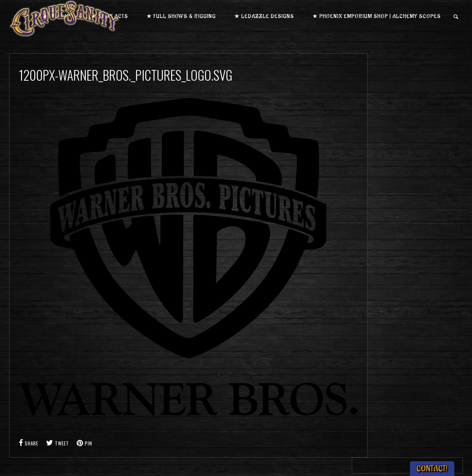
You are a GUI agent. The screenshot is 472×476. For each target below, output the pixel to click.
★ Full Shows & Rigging (181, 16)
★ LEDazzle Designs (264, 16)
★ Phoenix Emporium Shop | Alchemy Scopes (376, 16)
